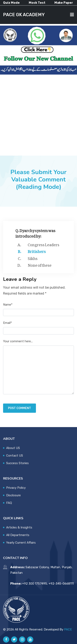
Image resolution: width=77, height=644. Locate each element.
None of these (40, 264)
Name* (8, 305)
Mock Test (37, 3)
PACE (68, 629)
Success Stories (17, 463)
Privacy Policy (16, 488)
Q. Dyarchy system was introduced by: (35, 232)
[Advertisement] (38, 115)
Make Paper (64, 3)
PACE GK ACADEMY (24, 15)
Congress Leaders (44, 244)
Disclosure (13, 495)
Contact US (15, 456)
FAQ (9, 503)
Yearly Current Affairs (21, 543)
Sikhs (33, 258)
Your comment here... (18, 341)
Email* (7, 323)
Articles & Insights (19, 527)
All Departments (18, 535)
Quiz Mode (11, 3)
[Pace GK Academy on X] (14, 639)
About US (13, 448)
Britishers (37, 251)
